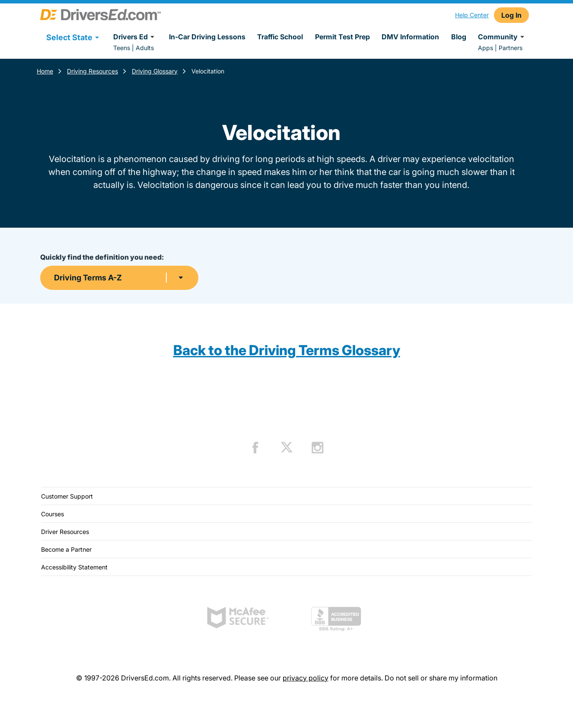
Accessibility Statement (74, 567)
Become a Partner (66, 549)
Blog (459, 37)
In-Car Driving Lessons (207, 37)
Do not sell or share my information (441, 678)
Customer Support (67, 496)
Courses (53, 514)
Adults (145, 48)
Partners (511, 48)
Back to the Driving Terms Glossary (287, 350)
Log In (511, 15)
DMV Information (410, 37)
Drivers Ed (135, 37)
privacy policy (306, 678)
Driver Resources (65, 532)
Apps (485, 48)
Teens (122, 48)
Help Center (472, 15)
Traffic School (280, 37)
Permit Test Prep (342, 37)
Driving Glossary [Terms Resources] (155, 71)
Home (45, 71)
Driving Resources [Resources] (92, 71)
